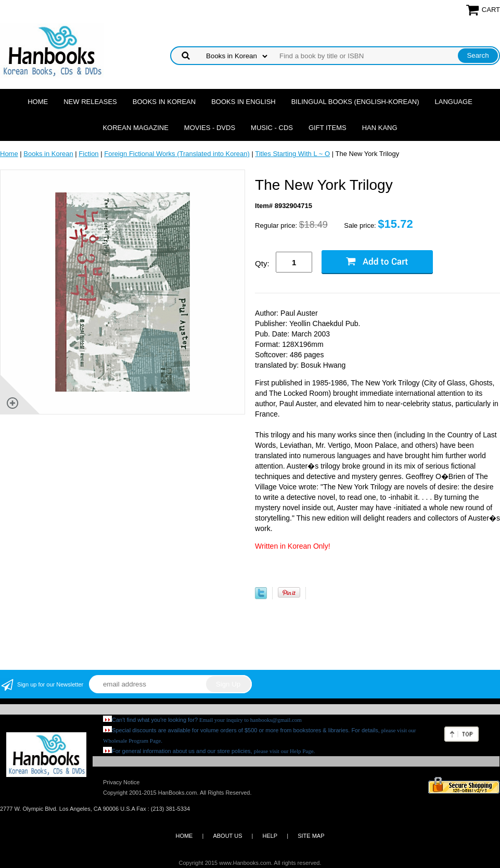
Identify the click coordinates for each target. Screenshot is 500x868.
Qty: (262, 263)
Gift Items (328, 128)
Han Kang (380, 128)
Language (454, 102)
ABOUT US (227, 836)
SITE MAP (311, 836)
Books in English (243, 102)
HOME (184, 836)
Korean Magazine (135, 128)
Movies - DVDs (210, 128)
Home (38, 102)
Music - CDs (272, 128)
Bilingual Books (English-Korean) (355, 102)
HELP (270, 836)
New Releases (90, 102)
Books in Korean (164, 102)
